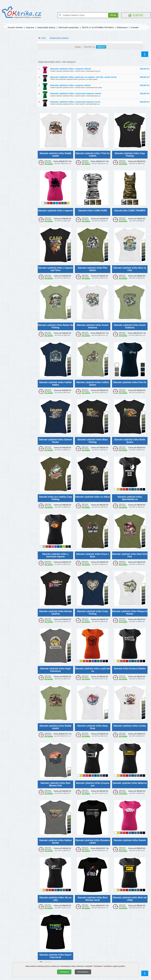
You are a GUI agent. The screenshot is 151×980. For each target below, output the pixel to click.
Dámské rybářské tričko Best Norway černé (93, 899)
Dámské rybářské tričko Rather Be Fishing (56, 326)
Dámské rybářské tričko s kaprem (55, 211)
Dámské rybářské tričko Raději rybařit (55, 155)
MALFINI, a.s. (90, 47)
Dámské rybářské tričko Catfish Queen (93, 383)
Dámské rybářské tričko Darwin (130, 840)
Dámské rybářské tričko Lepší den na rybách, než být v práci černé (83, 77)
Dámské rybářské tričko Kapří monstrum (55, 670)
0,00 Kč (138, 15)
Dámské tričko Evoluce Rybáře (130, 669)
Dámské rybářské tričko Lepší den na (93, 670)
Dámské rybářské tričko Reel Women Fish (55, 784)
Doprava (30, 27)
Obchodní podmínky (69, 27)
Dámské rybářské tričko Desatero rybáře (93, 841)
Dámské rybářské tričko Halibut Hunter (55, 841)
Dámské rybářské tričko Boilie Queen (130, 441)
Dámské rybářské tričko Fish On (130, 382)
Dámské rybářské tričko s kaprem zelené (70, 85)
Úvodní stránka (15, 27)
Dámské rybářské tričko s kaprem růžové (71, 69)
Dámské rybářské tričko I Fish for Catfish (93, 155)
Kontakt (135, 27)
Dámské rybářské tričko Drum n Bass (93, 555)
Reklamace (122, 27)
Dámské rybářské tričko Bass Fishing (93, 441)
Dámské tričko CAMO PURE (93, 211)
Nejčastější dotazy (46, 27)
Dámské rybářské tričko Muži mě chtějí (130, 899)
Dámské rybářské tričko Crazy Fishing (93, 612)
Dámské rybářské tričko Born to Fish (130, 269)
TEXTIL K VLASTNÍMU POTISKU (98, 27)
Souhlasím (64, 972)
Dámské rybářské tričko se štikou (93, 497)
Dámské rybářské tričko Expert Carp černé (55, 956)
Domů (44, 38)
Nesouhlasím (83, 972)
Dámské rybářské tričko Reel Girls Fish (130, 555)
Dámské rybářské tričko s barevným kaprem (55, 555)
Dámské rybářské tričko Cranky (130, 726)
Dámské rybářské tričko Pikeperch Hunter (130, 612)
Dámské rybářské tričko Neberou (130, 783)
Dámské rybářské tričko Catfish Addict (55, 383)
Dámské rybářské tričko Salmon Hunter (55, 441)
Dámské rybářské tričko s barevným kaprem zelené (76, 93)
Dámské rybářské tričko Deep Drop (93, 727)
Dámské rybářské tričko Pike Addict (93, 269)
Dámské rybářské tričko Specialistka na (130, 498)
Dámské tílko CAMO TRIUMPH (130, 211)
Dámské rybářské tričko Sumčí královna (93, 326)
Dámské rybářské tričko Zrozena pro (93, 784)
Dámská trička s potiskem (59, 38)
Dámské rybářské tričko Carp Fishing (130, 155)
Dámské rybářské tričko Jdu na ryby (55, 899)
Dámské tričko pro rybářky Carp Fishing (55, 498)
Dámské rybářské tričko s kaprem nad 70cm (55, 269)
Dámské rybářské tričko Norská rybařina (55, 612)
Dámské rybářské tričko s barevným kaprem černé (75, 102)
